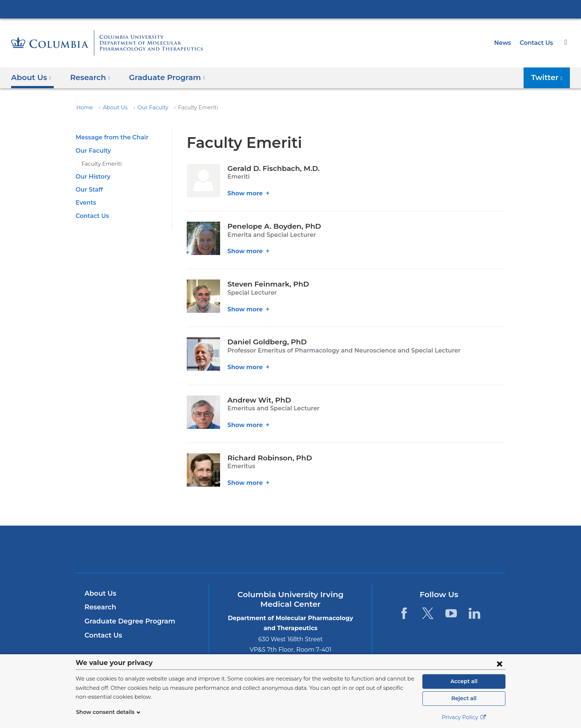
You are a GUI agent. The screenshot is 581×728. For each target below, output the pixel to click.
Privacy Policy (464, 717)
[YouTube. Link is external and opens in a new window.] (451, 613)
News (505, 43)
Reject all (464, 698)
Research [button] (88, 77)
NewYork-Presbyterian (291, 554)
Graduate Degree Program (126, 621)
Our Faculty (146, 107)
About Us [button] (31, 77)
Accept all (464, 681)
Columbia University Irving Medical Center (290, 9)
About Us (111, 107)
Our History (92, 177)
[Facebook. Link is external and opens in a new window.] (404, 613)
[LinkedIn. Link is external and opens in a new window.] (474, 613)
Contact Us (537, 43)
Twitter (552, 80)
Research (99, 607)
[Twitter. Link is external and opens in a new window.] (427, 613)
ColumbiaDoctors (397, 549)
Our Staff (88, 190)
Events (85, 203)
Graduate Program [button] (161, 77)
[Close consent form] (499, 664)
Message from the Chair (109, 137)
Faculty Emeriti (99, 164)
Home (83, 107)
